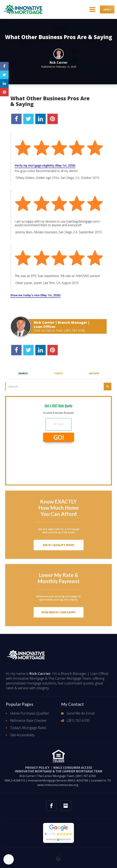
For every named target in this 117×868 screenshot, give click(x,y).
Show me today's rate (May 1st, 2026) (35, 295)
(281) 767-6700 (74, 331)
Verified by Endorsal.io (58, 839)
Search (23, 373)
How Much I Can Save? (59, 612)
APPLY (107, 9)
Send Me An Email (81, 713)
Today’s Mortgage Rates (28, 728)
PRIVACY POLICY (37, 768)
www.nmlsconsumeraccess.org (58, 785)
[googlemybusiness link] (66, 806)
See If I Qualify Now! (59, 545)
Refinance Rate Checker (29, 720)
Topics (58, 373)
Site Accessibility (22, 735)
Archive (94, 373)
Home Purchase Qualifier (30, 713)
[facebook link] (51, 806)
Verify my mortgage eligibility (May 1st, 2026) (45, 166)
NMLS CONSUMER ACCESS (73, 768)
